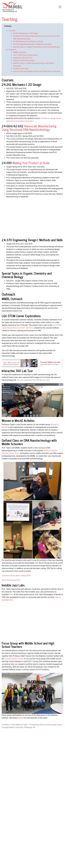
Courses (12, 31)
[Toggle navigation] (60, 7)
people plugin (57, 725)
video (32, 189)
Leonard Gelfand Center (14, 659)
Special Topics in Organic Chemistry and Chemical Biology (36, 47)
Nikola (42, 725)
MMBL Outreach (20, 52)
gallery (20, 718)
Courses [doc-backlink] (8, 80)
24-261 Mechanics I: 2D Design (26, 33)
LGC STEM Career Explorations (25, 55)
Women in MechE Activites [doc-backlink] (18, 420)
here (11, 594)
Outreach (12, 50)
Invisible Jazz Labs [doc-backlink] (13, 585)
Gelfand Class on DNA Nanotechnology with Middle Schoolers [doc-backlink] (29, 442)
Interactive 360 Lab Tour (23, 58)
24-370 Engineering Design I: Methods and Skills (32, 44)
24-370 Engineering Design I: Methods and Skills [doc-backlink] (32, 240)
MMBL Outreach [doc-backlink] (12, 299)
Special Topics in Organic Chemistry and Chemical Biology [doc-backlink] (27, 275)
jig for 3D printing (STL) (11, 580)
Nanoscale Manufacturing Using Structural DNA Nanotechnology (29, 128)
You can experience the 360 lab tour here (33, 380)
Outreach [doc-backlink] (8, 294)
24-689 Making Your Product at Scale (28, 41)
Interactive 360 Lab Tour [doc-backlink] (17, 371)
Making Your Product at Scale (31, 163)
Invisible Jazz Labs (21, 69)
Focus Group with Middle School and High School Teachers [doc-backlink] (28, 645)
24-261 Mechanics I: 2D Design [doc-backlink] (21, 84)
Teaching (10, 19)
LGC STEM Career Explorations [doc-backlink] (21, 316)
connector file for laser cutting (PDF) (16, 576)
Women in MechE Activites (24, 60)
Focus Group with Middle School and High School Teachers (37, 71)
